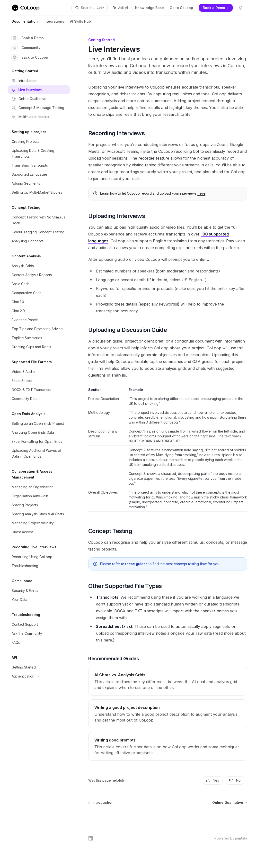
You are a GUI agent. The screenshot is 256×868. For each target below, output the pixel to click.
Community (26, 48)
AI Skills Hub (80, 23)
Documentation (25, 23)
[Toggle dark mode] (240, 8)
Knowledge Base (150, 8)
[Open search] (90, 8)
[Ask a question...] (168, 813)
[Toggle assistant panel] (121, 8)
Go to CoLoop (181, 8)
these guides (136, 564)
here (201, 193)
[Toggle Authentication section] (39, 676)
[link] (168, 681)
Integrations (54, 23)
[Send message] (242, 815)
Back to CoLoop (30, 57)
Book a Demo (28, 38)
